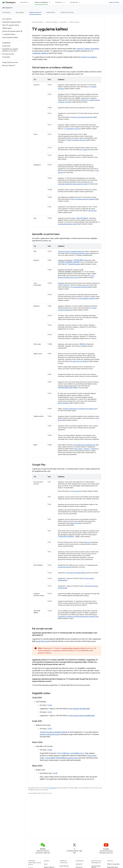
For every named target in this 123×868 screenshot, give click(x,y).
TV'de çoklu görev (76, 491)
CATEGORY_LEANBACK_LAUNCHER (69, 262)
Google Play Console (43, 641)
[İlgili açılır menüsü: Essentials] (30, 2)
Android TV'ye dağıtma (89, 57)
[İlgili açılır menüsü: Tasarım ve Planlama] (50, 2)
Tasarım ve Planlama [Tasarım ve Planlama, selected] (41, 2)
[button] (13, 22)
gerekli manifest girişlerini (70, 648)
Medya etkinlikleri (63, 403)
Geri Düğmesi (92, 211)
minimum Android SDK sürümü (80, 253)
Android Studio (114, 2)
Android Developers (38, 22)
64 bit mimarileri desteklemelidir (79, 709)
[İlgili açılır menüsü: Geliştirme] (65, 2)
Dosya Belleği (50, 758)
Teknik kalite (51, 12)
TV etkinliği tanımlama (74, 264)
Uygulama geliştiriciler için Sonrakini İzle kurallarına (78, 409)
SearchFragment (82, 218)
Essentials (24, 2)
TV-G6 (49, 705)
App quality (7, 8)
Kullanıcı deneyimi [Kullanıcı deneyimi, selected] (35, 12)
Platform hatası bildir (113, 864)
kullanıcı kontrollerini (76, 523)
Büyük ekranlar (64, 866)
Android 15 (79, 864)
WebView (83, 344)
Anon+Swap (78, 449)
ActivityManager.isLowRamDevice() (84, 445)
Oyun (46, 864)
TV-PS (49, 729)
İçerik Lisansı (52, 788)
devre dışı (87, 542)
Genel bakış (6, 12)
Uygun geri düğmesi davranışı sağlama (82, 199)
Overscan (85, 150)
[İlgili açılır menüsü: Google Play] (81, 2)
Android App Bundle (64, 567)
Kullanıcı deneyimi (74, 22)
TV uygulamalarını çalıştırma (72, 129)
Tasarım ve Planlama (52, 22)
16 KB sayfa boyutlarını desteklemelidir (81, 716)
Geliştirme (59, 2)
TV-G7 (49, 712)
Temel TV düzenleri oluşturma (76, 140)
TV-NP (55, 773)
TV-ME (50, 750)
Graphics (87, 449)
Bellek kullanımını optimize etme (67, 758)
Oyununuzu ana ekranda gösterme (81, 117)
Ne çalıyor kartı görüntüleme (79, 361)
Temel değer (20, 12)
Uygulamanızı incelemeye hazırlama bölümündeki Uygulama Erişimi (78, 617)
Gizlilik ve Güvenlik (67, 12)
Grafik (42, 758)
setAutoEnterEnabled (66, 537)
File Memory (95, 449)
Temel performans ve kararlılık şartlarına (70, 251)
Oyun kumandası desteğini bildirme (81, 287)
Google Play (74, 2)
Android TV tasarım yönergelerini (88, 49)
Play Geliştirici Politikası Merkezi (76, 573)
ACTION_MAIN (78, 260)
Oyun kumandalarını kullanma (86, 298)
